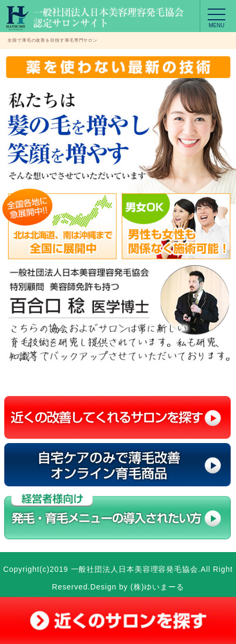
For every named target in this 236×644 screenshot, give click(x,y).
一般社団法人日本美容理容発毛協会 (135, 569)
